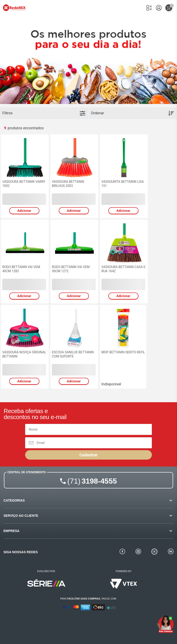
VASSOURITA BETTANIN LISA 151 (123, 184)
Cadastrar (88, 455)
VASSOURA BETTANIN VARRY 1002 (24, 184)
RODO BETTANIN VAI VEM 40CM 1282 (21, 269)
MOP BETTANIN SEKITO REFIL (123, 352)
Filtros (7, 113)
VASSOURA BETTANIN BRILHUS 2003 (68, 184)
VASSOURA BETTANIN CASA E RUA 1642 (123, 269)
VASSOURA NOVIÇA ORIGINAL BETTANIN (24, 354)
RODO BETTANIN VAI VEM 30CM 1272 (71, 269)
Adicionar (24, 211)
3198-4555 (92, 481)
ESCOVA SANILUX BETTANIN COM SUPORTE (73, 354)
